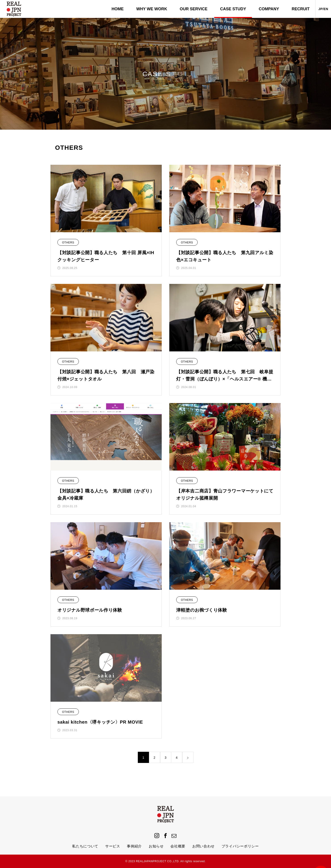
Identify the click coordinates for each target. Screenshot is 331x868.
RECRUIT (301, 9)
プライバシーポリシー (240, 846)
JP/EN (323, 9)
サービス (113, 846)
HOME (118, 9)
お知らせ (156, 846)
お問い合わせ (203, 846)
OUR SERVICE (194, 9)
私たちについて (85, 846)
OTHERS (68, 243)
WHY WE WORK (152, 9)
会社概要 (178, 846)
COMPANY (269, 9)
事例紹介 (134, 846)
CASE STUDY (233, 9)
